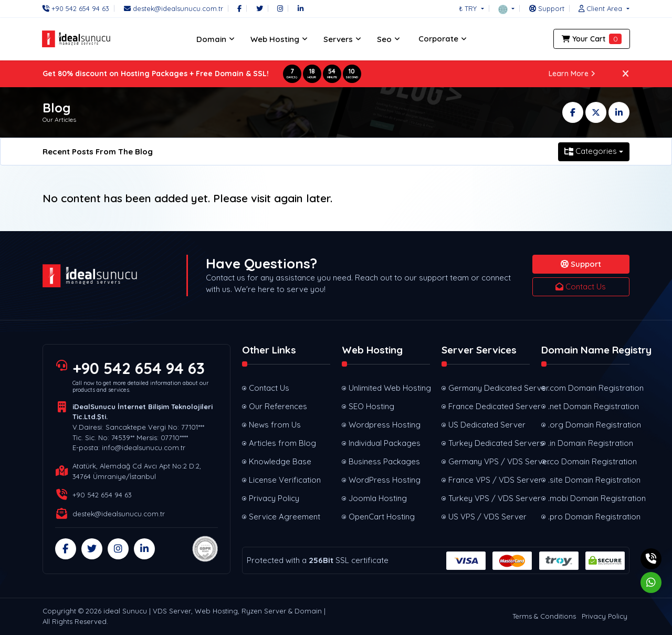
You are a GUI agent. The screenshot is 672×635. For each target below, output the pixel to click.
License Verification (285, 480)
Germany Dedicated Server (489, 388)
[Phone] (78, 8)
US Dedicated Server (487, 425)
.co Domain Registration (589, 461)
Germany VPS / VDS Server (489, 461)
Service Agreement (285, 517)
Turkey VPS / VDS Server (489, 498)
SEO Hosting (371, 406)
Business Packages (384, 461)
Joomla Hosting (378, 498)
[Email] (174, 8)
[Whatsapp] (651, 582)
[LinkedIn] (301, 8)
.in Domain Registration (589, 443)
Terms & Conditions (544, 616)
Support (581, 264)
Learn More (572, 74)
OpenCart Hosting (382, 517)
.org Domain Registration (589, 425)
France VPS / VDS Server (489, 480)
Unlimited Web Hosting (389, 388)
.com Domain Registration (589, 388)
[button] (506, 8)
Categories (591, 151)
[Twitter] (260, 8)
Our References (278, 406)
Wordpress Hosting (385, 425)
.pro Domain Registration (589, 517)
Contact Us (581, 287)
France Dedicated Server (489, 406)
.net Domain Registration (589, 406)
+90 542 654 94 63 (140, 368)
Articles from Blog (282, 443)
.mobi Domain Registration (589, 498)
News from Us (275, 425)
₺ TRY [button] (469, 8)
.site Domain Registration (589, 480)
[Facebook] (239, 8)
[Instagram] (280, 8)
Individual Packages (385, 443)
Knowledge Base (280, 461)
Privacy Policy (274, 498)
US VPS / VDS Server (487, 517)
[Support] (547, 8)
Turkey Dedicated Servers (489, 443)
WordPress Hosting (385, 480)
